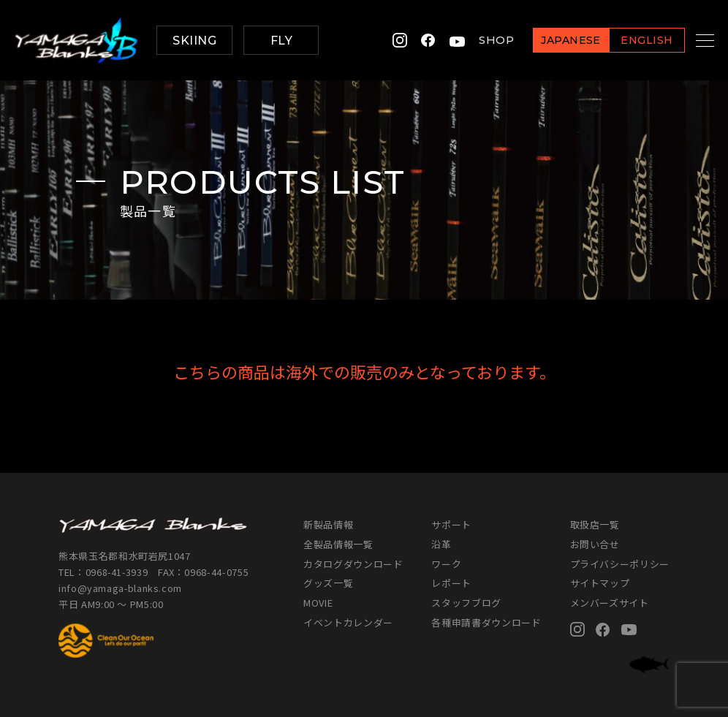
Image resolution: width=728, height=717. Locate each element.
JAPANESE (553, 41)
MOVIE (318, 603)
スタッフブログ (466, 603)
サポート (451, 524)
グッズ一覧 (328, 583)
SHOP (478, 41)
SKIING (194, 41)
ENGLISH (628, 41)
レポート (451, 583)
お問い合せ (595, 544)
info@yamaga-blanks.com (121, 588)
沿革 (441, 544)
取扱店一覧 (595, 524)
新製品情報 (328, 524)
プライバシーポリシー (620, 564)
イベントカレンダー (348, 622)
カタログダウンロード (353, 564)
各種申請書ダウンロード (486, 622)
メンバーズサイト (610, 603)
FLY (281, 41)
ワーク (446, 564)
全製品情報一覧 (338, 544)
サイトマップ (600, 583)
